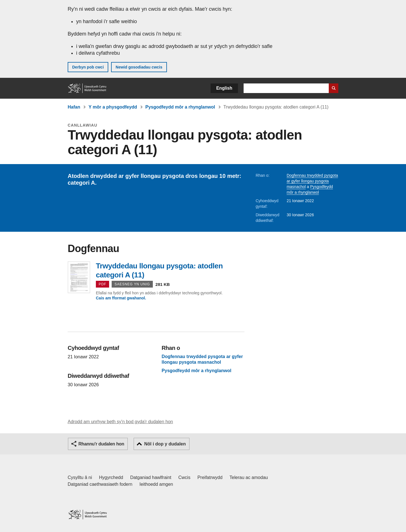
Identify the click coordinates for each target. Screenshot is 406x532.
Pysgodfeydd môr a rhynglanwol (180, 107)
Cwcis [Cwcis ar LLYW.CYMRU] (185, 477)
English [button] (224, 88)
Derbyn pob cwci (88, 67)
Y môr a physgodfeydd (113, 107)
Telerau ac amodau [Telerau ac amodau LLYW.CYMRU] (249, 477)
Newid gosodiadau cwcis (139, 67)
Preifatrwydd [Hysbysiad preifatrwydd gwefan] (210, 477)
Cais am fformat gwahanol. (121, 298)
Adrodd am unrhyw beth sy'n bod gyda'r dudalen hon (120, 422)
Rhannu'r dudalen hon (101, 444)
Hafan (74, 107)
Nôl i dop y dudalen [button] (165, 444)
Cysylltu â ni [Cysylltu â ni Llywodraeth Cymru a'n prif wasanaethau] (80, 477)
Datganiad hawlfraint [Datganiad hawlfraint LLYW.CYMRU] (151, 477)
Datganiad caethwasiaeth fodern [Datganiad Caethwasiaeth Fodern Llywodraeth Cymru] (100, 484)
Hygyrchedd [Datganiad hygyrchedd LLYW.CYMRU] (111, 477)
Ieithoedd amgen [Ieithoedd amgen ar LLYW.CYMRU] (156, 484)
